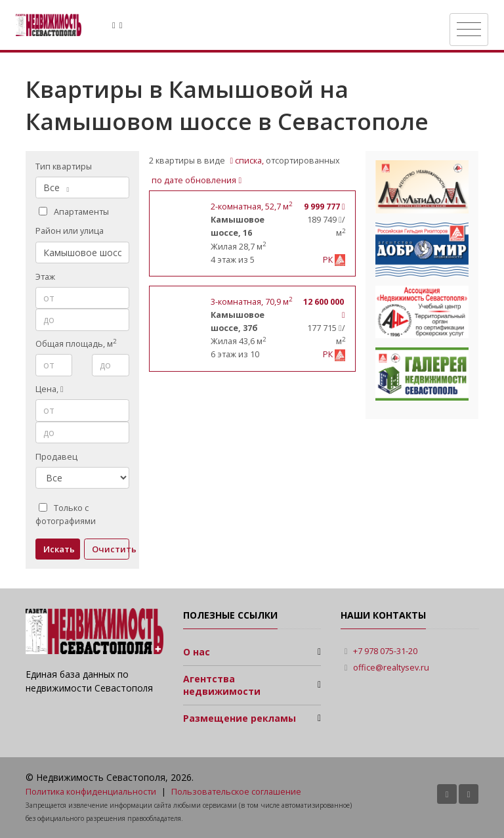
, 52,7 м (251, 207)
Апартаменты (74, 212)
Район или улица (70, 231)
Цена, (50, 389)
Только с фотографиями (66, 515)
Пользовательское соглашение (236, 792)
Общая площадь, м (76, 343)
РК (329, 260)
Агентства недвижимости (222, 685)
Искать (59, 549)
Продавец (56, 457)
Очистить (111, 549)
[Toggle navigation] (469, 30)
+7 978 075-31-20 (385, 651)
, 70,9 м (251, 302)
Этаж (45, 277)
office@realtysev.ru (391, 668)
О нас (197, 652)
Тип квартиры (64, 166)
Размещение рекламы (240, 718)
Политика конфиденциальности (91, 792)
